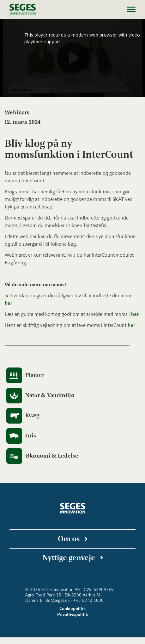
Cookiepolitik (72, 609)
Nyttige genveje (69, 558)
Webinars (17, 112)
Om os (69, 539)
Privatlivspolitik (72, 615)
